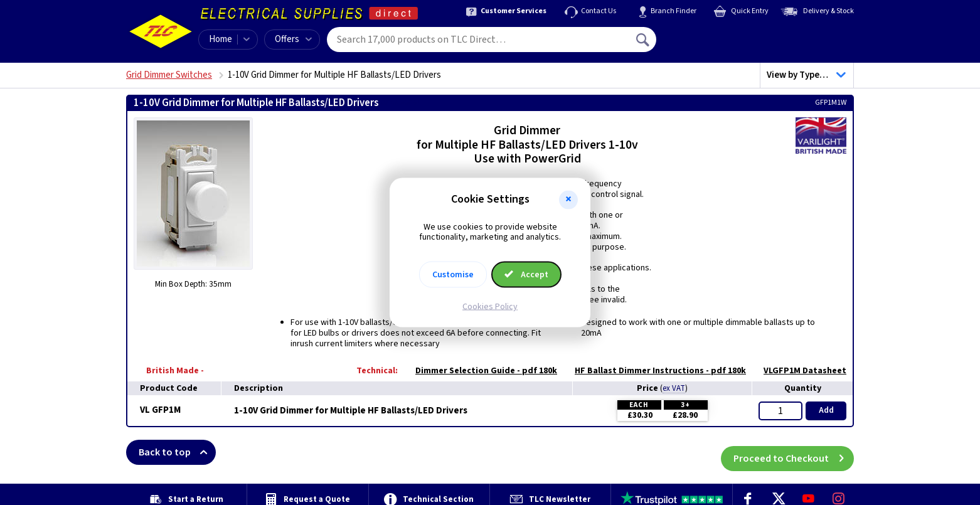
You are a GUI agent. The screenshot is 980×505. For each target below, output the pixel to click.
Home (221, 39)
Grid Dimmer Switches (169, 75)
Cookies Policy (490, 307)
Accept (526, 275)
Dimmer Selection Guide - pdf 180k (480, 371)
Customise (453, 275)
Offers (293, 39)
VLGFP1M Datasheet (799, 371)
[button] (568, 199)
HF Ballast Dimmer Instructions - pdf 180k (654, 371)
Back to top (177, 452)
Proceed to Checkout (794, 452)
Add (826, 410)
